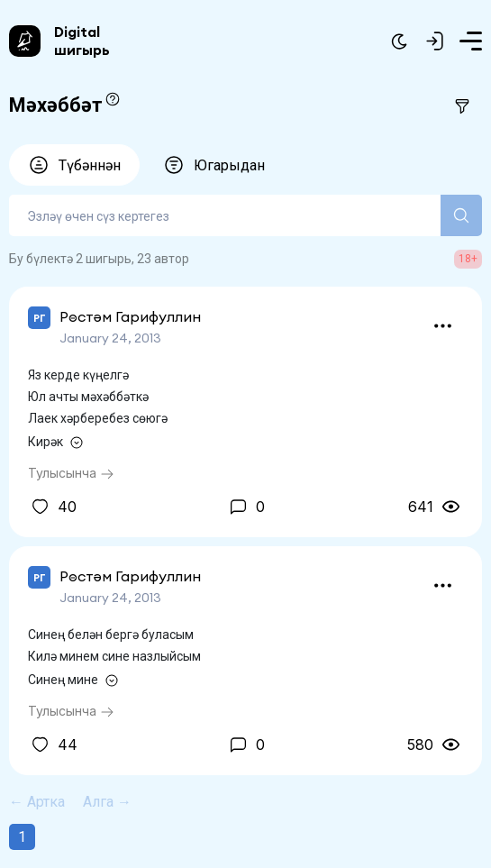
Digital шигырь (82, 41)
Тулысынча (71, 473)
